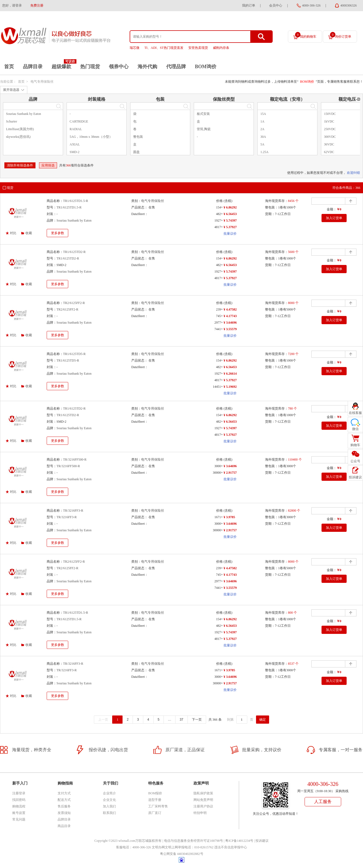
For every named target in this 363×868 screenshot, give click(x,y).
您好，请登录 (12, 5)
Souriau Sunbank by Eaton (23, 114)
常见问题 (19, 819)
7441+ (218, 329)
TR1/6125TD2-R (74, 252)
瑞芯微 (135, 48)
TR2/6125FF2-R (74, 303)
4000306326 (349, 5)
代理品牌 (176, 67)
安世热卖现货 (198, 48)
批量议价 (230, 234)
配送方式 (64, 800)
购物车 (355, 445)
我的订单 (249, 5)
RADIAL (76, 129)
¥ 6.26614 (230, 374)
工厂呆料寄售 (158, 806)
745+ (219, 316)
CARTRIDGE (79, 121)
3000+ (218, 466)
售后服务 (64, 806)
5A (262, 144)
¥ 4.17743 (230, 316)
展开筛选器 (11, 90)
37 (181, 720)
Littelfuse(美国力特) (20, 129)
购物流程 (19, 806)
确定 (263, 720)
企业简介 (109, 793)
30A (263, 137)
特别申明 (200, 813)
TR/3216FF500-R (75, 460)
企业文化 (109, 800)
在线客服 (355, 413)
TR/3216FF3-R (73, 511)
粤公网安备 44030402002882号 (182, 854)
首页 (9, 67)
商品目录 (64, 826)
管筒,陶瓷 (204, 129)
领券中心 (119, 67)
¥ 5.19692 (230, 387)
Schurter (12, 121)
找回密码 (19, 800)
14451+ (218, 387)
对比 (13, 233)
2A (262, 129)
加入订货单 (334, 218)
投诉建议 (262, 841)
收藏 (29, 233)
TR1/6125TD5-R (74, 354)
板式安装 (203, 114)
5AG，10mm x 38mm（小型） (91, 137)
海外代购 (147, 67)
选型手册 (155, 800)
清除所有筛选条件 (20, 165)
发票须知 (64, 813)
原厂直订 (155, 813)
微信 (355, 429)
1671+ (218, 517)
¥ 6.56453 (230, 214)
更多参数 (58, 233)
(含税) (228, 201)
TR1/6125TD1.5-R (76, 201)
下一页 (197, 720)
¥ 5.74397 (230, 220)
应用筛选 (48, 165)
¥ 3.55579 (230, 329)
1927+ (218, 220)
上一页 (103, 720)
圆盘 (136, 152)
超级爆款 (61, 67)
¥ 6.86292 (230, 207)
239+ (219, 309)
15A (263, 114)
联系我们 (109, 813)
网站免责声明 (203, 800)
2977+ (218, 323)
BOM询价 (206, 67)
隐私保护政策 (203, 793)
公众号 (355, 461)
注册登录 (19, 793)
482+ (219, 214)
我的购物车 (306, 35)
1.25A (264, 152)
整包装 (138, 137)
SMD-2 (75, 152)
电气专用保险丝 (42, 82)
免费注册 (37, 5)
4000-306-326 (311, 5)
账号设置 (19, 813)
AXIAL (75, 144)
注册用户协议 (203, 806)
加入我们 (109, 806)
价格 (219, 201)
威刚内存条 (221, 48)
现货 (10, 188)
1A (262, 121)
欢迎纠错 (353, 173)
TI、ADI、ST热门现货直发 (164, 48)
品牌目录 (33, 67)
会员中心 (276, 5)
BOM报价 (155, 793)
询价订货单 (341, 35)
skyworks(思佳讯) (18, 137)
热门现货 (90, 67)
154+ (219, 207)
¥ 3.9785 (229, 517)
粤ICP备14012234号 (239, 841)
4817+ (218, 227)
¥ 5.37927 (230, 227)
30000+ (218, 473)
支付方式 (64, 793)
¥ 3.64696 (230, 323)
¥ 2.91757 (230, 473)
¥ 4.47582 (230, 309)
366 (68, 165)
